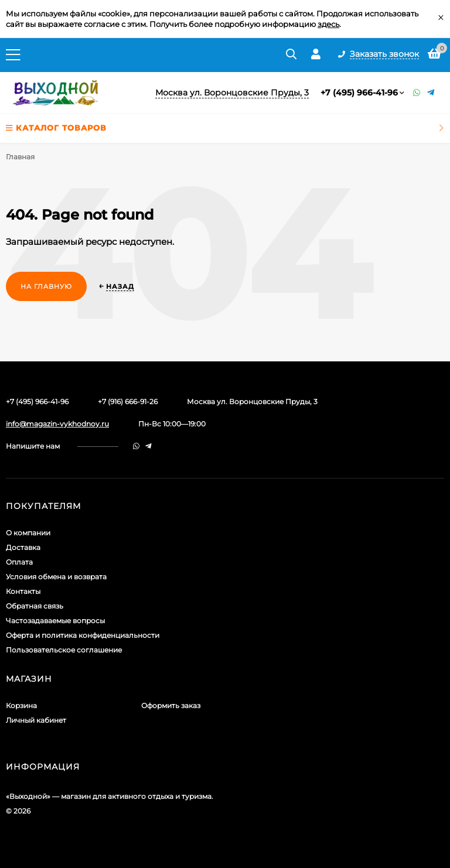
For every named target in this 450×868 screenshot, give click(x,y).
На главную (46, 286)
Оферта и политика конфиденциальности (83, 635)
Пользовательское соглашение (64, 650)
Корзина (21, 705)
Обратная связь (35, 606)
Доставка (23, 547)
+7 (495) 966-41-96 (359, 93)
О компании (28, 533)
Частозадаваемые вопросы (55, 621)
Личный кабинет (36, 720)
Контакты (23, 591)
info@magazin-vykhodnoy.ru (57, 424)
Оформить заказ (171, 705)
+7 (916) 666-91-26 (128, 401)
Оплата (19, 562)
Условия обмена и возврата (56, 577)
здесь (328, 24)
